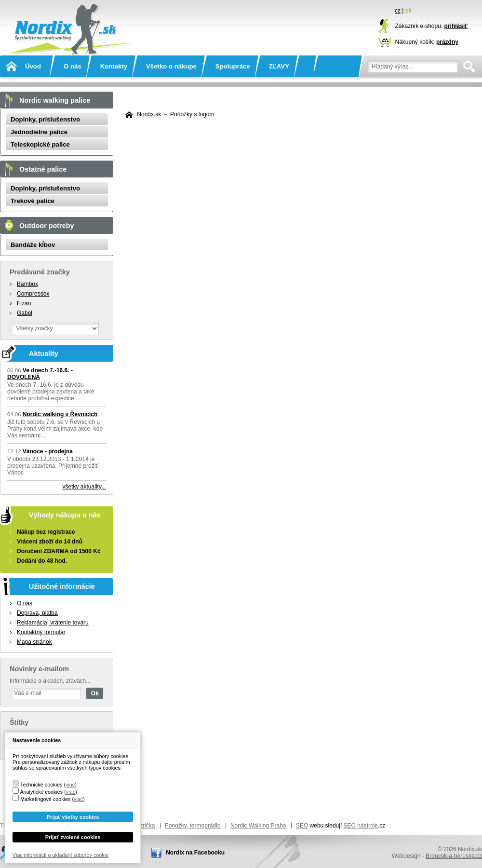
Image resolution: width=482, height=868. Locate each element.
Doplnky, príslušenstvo (45, 119)
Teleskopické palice (40, 144)
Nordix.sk (70, 17)
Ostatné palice (43, 169)
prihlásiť (456, 26)
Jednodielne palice (39, 132)
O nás (73, 66)
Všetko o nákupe (171, 66)
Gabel (25, 313)
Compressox (33, 294)
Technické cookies (41, 785)
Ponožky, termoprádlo (193, 826)
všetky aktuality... (84, 487)
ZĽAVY (279, 66)
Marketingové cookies (45, 799)
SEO (302, 826)
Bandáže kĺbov (33, 245)
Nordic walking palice (55, 100)
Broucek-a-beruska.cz (454, 856)
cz (398, 11)
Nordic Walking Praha (258, 826)
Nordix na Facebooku (195, 853)
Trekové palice (33, 201)
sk (408, 11)
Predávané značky (40, 272)
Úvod (33, 66)
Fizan (24, 303)
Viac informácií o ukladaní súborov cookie (60, 855)
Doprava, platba (37, 613)
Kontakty (114, 66)
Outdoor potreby (47, 226)
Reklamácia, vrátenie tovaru (53, 623)
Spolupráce (233, 66)
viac (70, 785)
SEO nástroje (361, 826)
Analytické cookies (41, 792)
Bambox (27, 284)
